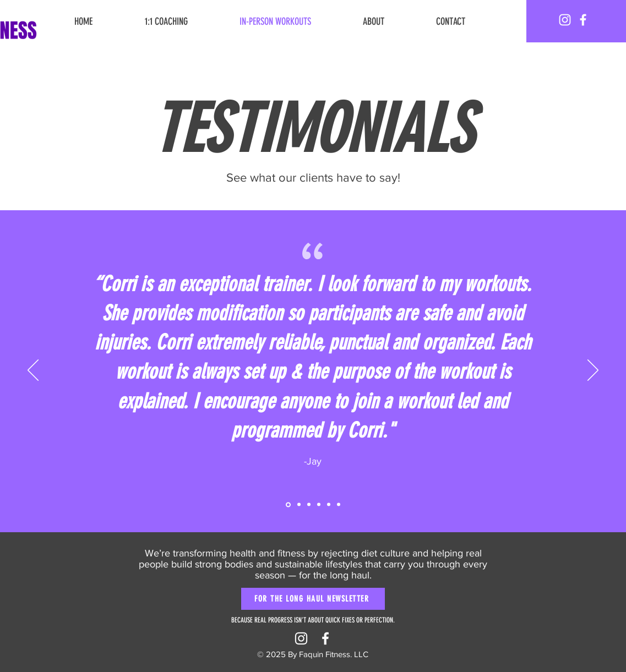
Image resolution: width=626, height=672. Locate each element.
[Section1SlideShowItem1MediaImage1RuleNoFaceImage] (288, 504)
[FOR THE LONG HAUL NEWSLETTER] (313, 599)
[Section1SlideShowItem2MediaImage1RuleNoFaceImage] (309, 505)
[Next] (593, 371)
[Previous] (33, 371)
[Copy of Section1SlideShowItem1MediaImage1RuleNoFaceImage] (299, 505)
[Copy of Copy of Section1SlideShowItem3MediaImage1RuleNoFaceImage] (339, 505)
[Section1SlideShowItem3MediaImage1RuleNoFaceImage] (319, 505)
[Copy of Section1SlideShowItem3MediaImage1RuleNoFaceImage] (329, 505)
